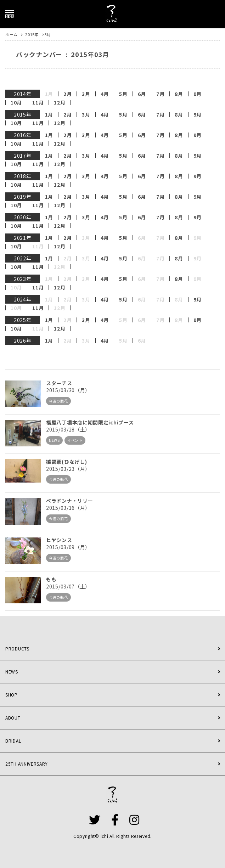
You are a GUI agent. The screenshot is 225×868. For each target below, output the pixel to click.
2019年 (23, 197)
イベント (75, 440)
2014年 (23, 94)
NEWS (54, 440)
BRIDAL (13, 741)
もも (51, 579)
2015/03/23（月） (68, 469)
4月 (105, 94)
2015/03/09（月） (68, 547)
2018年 (23, 176)
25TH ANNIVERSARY (27, 764)
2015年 (23, 114)
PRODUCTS (17, 649)
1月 (49, 114)
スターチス (59, 383)
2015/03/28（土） (68, 429)
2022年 (23, 258)
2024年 (23, 299)
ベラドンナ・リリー (69, 501)
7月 (160, 94)
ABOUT (13, 718)
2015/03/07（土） (68, 586)
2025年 (23, 320)
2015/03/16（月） (68, 508)
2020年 (23, 217)
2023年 (23, 279)
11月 (38, 102)
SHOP (12, 695)
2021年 (23, 238)
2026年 (23, 340)
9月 (198, 94)
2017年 (23, 156)
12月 (60, 102)
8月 (179, 94)
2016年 (23, 135)
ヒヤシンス (59, 540)
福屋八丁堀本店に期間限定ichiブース (90, 422)
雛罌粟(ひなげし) (66, 462)
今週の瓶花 (58, 401)
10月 (16, 102)
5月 (123, 94)
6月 (142, 94)
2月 (67, 94)
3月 (86, 94)
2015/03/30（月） (68, 390)
